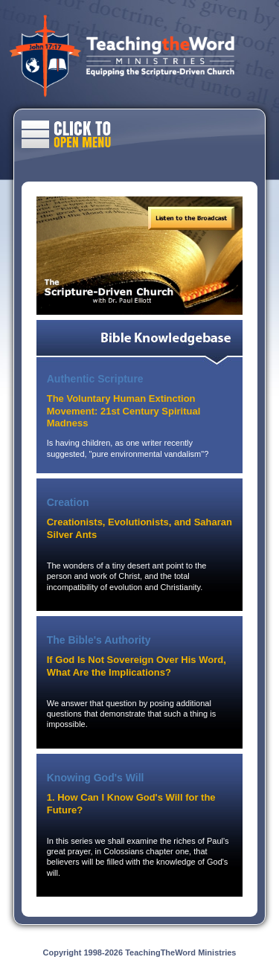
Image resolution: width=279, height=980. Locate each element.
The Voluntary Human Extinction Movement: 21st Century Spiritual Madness (124, 411)
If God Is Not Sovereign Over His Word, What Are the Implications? (137, 666)
